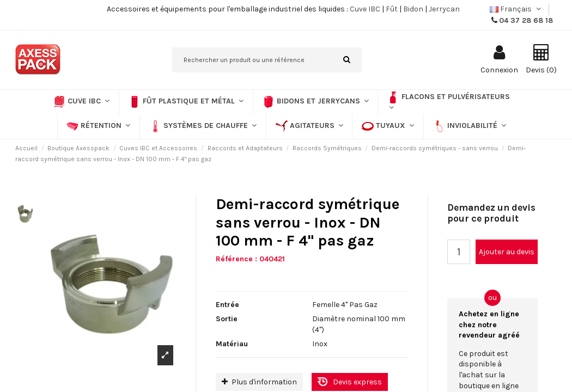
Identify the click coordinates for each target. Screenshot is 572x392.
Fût (392, 9)
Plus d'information (259, 382)
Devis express (357, 382)
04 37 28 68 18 (526, 20)
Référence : (236, 259)
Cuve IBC (365, 9)
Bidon (413, 9)
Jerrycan (444, 9)
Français (516, 9)
